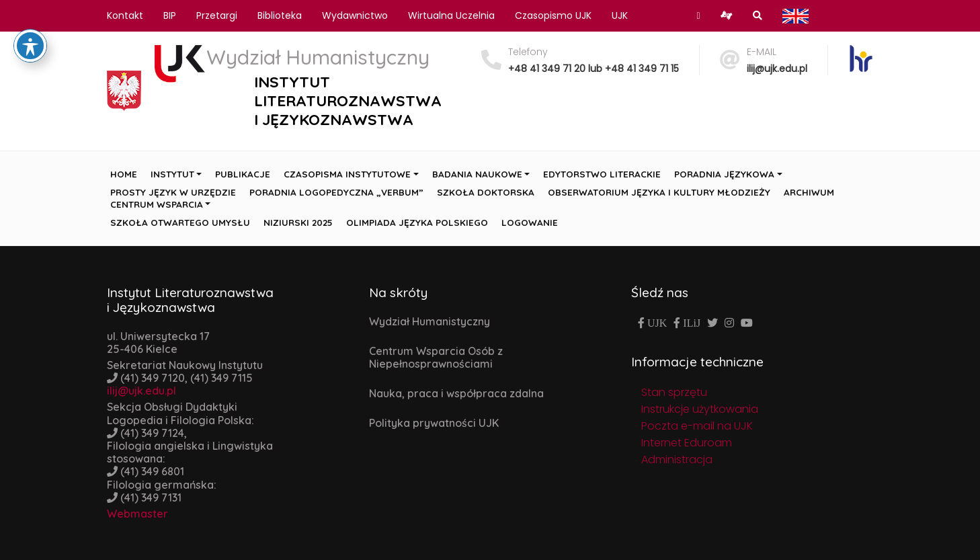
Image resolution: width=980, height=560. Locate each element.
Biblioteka (280, 15)
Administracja (677, 459)
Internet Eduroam (687, 443)
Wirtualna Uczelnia (451, 15)
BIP (170, 15)
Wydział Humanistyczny (430, 321)
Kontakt (125, 15)
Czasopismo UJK (553, 15)
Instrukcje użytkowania (700, 409)
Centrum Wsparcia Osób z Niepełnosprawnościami (436, 357)
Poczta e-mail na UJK (697, 426)
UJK (620, 15)
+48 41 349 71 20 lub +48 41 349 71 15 (594, 69)
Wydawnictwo (355, 15)
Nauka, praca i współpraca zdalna (456, 393)
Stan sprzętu (674, 392)
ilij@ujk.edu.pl (777, 69)
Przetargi (217, 15)
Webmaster (137, 514)
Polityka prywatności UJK (434, 423)
